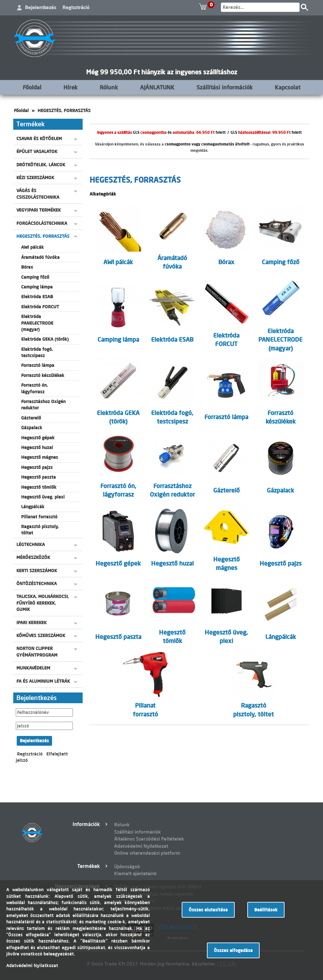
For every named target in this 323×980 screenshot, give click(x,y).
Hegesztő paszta (38, 477)
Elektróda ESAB (37, 297)
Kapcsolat (288, 87)
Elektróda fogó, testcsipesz (37, 352)
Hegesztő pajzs (37, 467)
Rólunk (109, 87)
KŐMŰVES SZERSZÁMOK (41, 635)
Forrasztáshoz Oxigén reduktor (43, 405)
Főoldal (32, 87)
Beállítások (266, 910)
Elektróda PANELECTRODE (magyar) (37, 323)
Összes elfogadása (233, 950)
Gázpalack (32, 428)
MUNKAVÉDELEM (33, 668)
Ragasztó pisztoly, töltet (40, 530)
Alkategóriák (103, 194)
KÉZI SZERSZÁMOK (35, 178)
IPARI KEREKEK (32, 623)
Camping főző (35, 277)
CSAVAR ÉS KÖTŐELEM (39, 139)
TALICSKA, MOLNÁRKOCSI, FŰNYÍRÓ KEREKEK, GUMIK (43, 603)
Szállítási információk (225, 87)
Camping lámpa (37, 287)
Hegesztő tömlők (39, 487)
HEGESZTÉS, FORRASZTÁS (64, 111)
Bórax (27, 267)
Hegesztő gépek (38, 438)
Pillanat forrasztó (39, 517)
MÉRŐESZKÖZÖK (33, 557)
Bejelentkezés (41, 7)
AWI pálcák (32, 247)
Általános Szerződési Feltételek (149, 839)
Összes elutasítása (208, 910)
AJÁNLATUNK (157, 87)
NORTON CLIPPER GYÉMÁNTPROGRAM (37, 652)
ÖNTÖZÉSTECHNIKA (37, 584)
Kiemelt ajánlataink (135, 873)
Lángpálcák (33, 507)
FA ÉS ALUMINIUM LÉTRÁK (43, 681)
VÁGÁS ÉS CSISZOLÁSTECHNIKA (38, 194)
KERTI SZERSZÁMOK (37, 571)
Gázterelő (31, 418)
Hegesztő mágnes (40, 457)
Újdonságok (127, 866)
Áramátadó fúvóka (40, 257)
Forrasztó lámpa (38, 365)
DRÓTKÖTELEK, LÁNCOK (41, 165)
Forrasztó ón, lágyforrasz (35, 388)
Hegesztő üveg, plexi (43, 497)
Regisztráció (76, 7)
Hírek (70, 87)
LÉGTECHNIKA (31, 544)
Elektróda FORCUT (40, 307)
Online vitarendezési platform (147, 853)
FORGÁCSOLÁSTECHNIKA (42, 223)
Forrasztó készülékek (43, 375)
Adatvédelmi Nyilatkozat (141, 846)
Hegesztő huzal (37, 447)
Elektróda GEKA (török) (45, 339)
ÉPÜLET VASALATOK (37, 151)
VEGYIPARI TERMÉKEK (39, 210)
